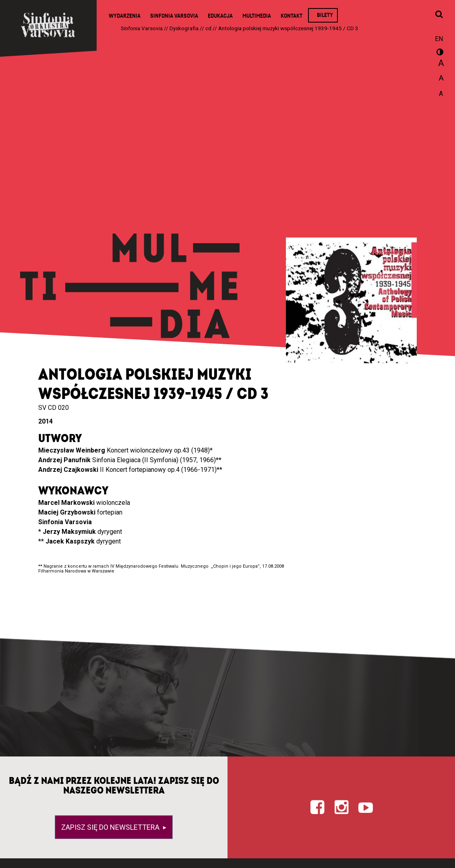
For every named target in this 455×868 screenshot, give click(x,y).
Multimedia (257, 16)
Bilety (325, 15)
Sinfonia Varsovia (174, 16)
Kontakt (292, 16)
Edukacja (220, 16)
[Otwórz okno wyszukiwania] (439, 15)
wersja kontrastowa (439, 53)
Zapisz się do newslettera (111, 827)
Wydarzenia (125, 16)
